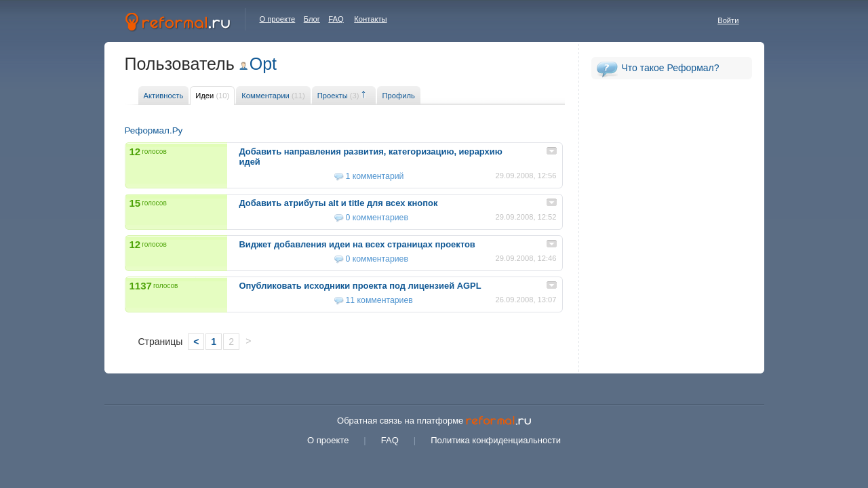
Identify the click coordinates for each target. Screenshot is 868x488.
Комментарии (273, 96)
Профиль (399, 96)
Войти (728, 20)
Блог (312, 19)
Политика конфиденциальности (496, 440)
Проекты (338, 96)
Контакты (370, 19)
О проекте (278, 19)
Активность (164, 96)
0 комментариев (377, 218)
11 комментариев (379, 300)
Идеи (212, 96)
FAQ (336, 19)
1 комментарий (375, 176)
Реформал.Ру (154, 130)
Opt (263, 64)
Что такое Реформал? (671, 68)
